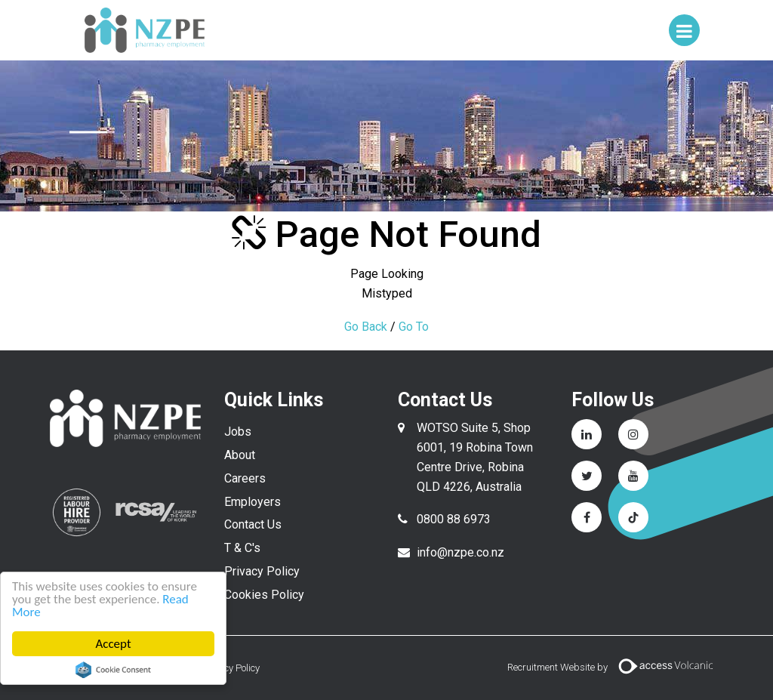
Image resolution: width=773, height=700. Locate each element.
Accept (113, 644)
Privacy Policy (262, 571)
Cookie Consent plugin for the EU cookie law (113, 670)
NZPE (145, 30)
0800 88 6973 (454, 519)
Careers (245, 478)
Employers (253, 502)
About (240, 455)
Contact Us (253, 524)
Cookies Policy (264, 595)
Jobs (238, 432)
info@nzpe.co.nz (460, 552)
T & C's (242, 548)
